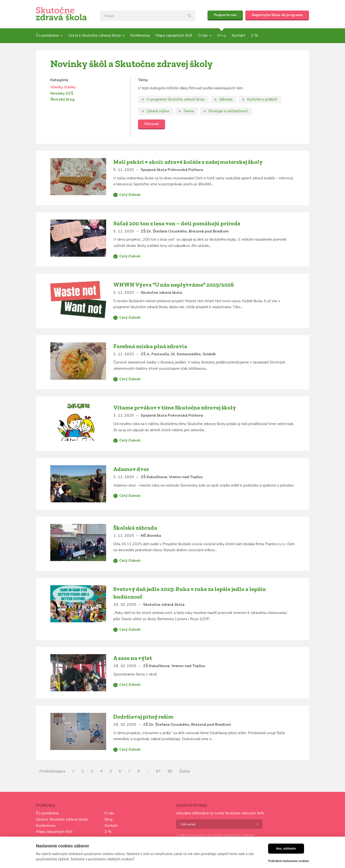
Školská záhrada (135, 528)
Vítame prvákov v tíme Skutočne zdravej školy (175, 407)
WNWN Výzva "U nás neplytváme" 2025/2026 (174, 285)
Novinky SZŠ (62, 93)
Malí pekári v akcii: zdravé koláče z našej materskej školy (188, 162)
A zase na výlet (133, 658)
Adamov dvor (131, 469)
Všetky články (63, 87)
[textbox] (148, 16)
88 (170, 771)
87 (158, 771)
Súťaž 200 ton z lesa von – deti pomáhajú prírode (177, 223)
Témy (143, 80)
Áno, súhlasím (286, 848)
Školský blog (62, 99)
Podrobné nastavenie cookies (289, 861)
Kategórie (59, 80)
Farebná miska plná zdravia (150, 346)
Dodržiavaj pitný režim (143, 717)
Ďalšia (185, 771)
